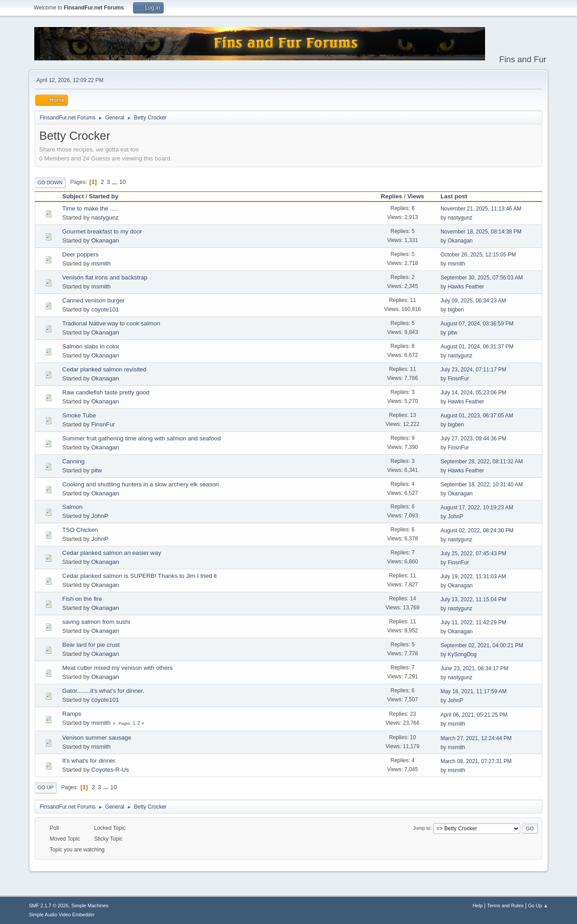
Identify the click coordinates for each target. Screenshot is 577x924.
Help (478, 906)
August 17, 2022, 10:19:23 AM (477, 508)
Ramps (72, 714)
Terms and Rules (506, 906)
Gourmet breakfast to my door (102, 231)
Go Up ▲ (538, 906)
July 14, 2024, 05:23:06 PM (473, 393)
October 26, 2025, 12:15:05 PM (478, 255)
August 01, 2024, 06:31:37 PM (477, 347)
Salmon (72, 507)
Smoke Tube (79, 415)
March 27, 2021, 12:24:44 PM (476, 738)
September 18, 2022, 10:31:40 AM (482, 485)
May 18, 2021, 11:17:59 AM (474, 691)
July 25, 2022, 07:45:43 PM (473, 553)
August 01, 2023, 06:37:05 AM (477, 416)
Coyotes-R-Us (110, 770)
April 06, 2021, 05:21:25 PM (474, 715)
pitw (452, 333)
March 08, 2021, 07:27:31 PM (476, 761)
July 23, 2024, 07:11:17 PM (473, 370)
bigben (456, 310)
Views (416, 196)
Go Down (50, 183)
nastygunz (105, 217)
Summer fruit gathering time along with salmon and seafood (142, 438)
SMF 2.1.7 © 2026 (49, 906)
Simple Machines (90, 906)
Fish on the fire (82, 599)
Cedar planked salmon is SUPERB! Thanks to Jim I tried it (140, 576)
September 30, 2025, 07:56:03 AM (482, 278)
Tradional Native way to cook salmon (111, 323)
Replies (392, 196)
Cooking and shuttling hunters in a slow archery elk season (140, 484)
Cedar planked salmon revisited (104, 369)
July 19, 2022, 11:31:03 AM (473, 576)
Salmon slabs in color (91, 346)
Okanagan (105, 240)
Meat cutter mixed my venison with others (117, 668)
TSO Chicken (80, 530)
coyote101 (105, 309)
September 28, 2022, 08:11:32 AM (482, 462)
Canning (73, 461)
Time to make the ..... (90, 208)
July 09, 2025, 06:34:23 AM (473, 301)
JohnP (100, 516)
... (116, 182)
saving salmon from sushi (96, 622)
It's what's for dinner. (89, 761)
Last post (458, 196)
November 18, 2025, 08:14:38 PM (481, 232)
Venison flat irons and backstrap (105, 277)
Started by (103, 196)
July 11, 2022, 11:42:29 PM (473, 622)
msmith (101, 263)
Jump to (421, 828)
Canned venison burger (94, 300)
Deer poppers (80, 254)
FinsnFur (458, 379)
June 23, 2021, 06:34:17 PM (474, 668)
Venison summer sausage (97, 738)
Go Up (46, 787)
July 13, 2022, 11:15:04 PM (473, 599)
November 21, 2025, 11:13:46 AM (481, 209)
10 (122, 182)
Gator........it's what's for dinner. (103, 691)
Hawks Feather (466, 287)
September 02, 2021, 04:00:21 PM (482, 645)
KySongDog (462, 654)
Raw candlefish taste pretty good (106, 392)
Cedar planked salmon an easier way (112, 553)
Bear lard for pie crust (91, 645)
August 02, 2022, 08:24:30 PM (477, 531)
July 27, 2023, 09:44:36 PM (473, 439)
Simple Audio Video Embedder (62, 915)
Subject (73, 196)
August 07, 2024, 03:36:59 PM (477, 324)
